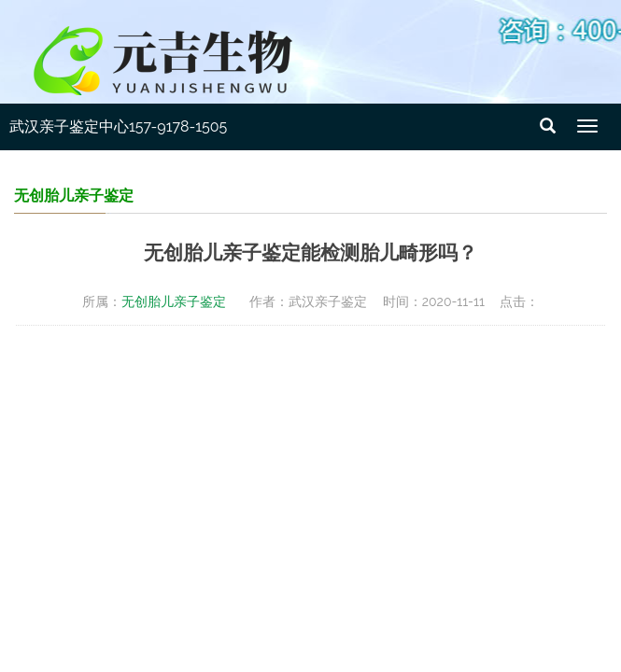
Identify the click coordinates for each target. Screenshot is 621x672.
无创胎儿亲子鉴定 (174, 301)
